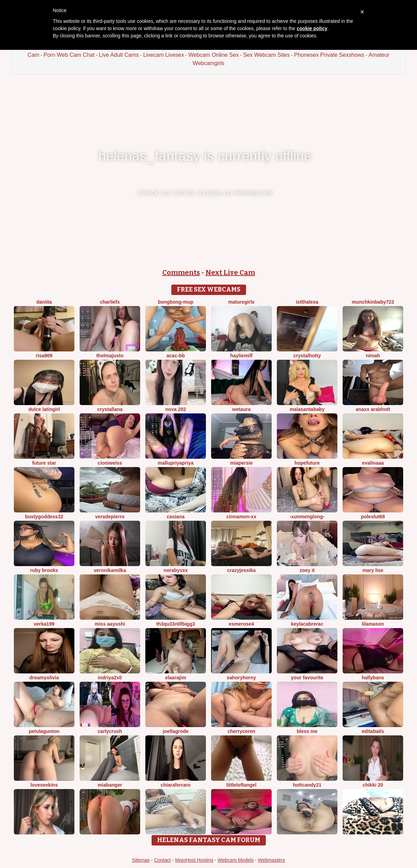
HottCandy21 (307, 785)
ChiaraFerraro (175, 785)
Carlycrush (110, 731)
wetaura (241, 409)
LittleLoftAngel (241, 785)
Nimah (373, 356)
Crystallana (110, 409)
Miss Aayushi (110, 624)
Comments (181, 272)
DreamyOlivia (44, 678)
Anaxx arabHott (373, 409)
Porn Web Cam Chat (69, 55)
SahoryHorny (241, 678)
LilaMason (373, 624)
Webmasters (271, 860)
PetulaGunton (44, 731)
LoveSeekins (44, 785)
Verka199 (44, 624)
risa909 (44, 356)
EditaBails (373, 731)
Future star (44, 463)
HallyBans (373, 678)
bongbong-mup (176, 302)
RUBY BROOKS (44, 570)
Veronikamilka (110, 570)
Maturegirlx (241, 302)
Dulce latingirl (44, 409)
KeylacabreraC (307, 624)
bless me (307, 731)
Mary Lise (373, 570)
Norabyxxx (175, 570)
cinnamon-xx (241, 517)
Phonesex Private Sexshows (329, 55)
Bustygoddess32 (44, 517)
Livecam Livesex (164, 55)
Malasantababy (307, 409)
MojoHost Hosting (194, 860)
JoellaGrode (176, 731)
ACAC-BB (176, 356)
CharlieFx (110, 302)
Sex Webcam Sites (266, 55)
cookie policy (312, 28)
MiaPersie (241, 463)
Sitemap (141, 860)
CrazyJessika (241, 570)
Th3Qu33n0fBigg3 (175, 624)
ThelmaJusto (110, 356)
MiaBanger (110, 785)
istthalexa (307, 302)
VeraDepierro (110, 517)
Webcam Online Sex (214, 55)
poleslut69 (373, 517)
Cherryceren (241, 731)
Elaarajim (176, 678)
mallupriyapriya (176, 463)
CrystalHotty (307, 356)
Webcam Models (236, 860)
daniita (44, 302)
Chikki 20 (373, 785)
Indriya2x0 (110, 678)
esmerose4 (241, 624)
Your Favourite (307, 678)
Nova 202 (176, 409)
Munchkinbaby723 (373, 302)
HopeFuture (307, 463)
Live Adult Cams (119, 55)
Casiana (176, 517)
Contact (162, 860)
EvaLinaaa (373, 463)
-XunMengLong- (307, 517)
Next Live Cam (230, 272)
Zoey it (307, 570)
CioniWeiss (110, 463)
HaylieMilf (241, 356)
